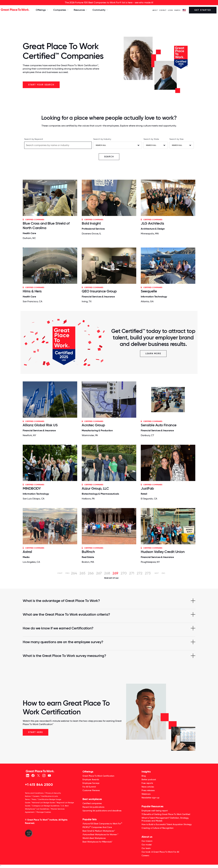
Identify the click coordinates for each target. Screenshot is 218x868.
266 (91, 573)
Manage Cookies (44, 812)
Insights (146, 772)
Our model (147, 845)
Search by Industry (102, 139)
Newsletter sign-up (150, 798)
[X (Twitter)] (38, 775)
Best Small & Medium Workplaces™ (99, 831)
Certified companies (92, 803)
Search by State (151, 139)
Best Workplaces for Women (100, 834)
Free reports (147, 783)
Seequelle (149, 291)
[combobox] (118, 145)
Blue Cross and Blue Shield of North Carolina (46, 226)
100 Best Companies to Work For (102, 823)
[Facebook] (33, 775)
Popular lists (90, 819)
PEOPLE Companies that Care (97, 827)
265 (82, 573)
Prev (67, 573)
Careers (36, 796)
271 (132, 573)
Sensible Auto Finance (159, 425)
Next (157, 573)
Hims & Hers (32, 291)
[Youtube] (49, 775)
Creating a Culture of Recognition (158, 828)
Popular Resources (152, 806)
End (163, 573)
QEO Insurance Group (99, 291)
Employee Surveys (91, 783)
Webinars (146, 794)
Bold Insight (91, 223)
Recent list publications (93, 807)
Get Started (203, 10)
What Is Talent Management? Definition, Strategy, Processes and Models (165, 819)
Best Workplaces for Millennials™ (97, 842)
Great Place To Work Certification (98, 776)
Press (34, 799)
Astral (27, 552)
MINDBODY (32, 488)
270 (124, 573)
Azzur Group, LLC (95, 488)
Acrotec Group (93, 425)
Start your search (41, 85)
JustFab (147, 488)
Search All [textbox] (101, 145)
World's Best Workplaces (94, 838)
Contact (163, 10)
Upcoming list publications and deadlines (102, 811)
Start (60, 573)
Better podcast (149, 779)
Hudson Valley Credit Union (163, 552)
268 (107, 573)
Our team (146, 848)
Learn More (153, 354)
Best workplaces (92, 799)
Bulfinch (88, 552)
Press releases (148, 790)
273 (148, 573)
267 (99, 573)
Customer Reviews (91, 790)
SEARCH (177, 10)
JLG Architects (152, 223)
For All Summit (89, 787)
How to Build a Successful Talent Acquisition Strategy (167, 824)
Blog (144, 776)
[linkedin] (27, 775)
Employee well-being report (155, 811)
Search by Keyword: (34, 139)
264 (74, 573)
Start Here (36, 732)
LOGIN (170, 10)
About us (147, 837)
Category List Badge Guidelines (46, 806)
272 (140, 573)
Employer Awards (91, 779)
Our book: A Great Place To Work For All (160, 852)
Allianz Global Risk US (40, 425)
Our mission (147, 841)
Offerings (88, 772)
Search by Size (176, 139)
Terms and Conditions (34, 793)
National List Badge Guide (43, 803)
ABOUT (155, 10)
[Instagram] (44, 775)
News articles (148, 787)
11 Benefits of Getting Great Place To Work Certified (166, 814)
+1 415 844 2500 (39, 785)
